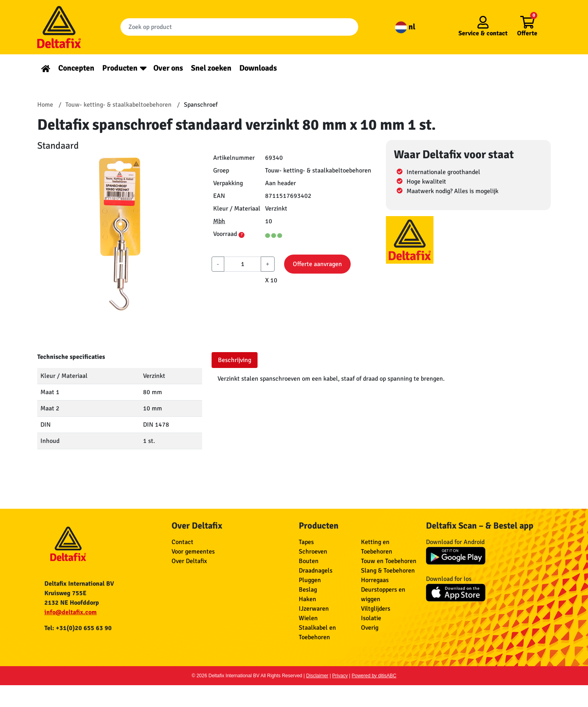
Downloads (258, 68)
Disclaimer (317, 676)
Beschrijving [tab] (235, 360)
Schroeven (313, 552)
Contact (182, 542)
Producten (120, 68)
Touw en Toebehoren (389, 561)
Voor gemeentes (193, 552)
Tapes (306, 542)
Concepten (76, 68)
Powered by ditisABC (374, 676)
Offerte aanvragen (317, 264)
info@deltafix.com (71, 612)
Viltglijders (376, 609)
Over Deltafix (189, 561)
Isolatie (371, 618)
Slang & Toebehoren (388, 571)
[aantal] (242, 264)
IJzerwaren (314, 609)
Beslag (308, 590)
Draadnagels (316, 571)
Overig (370, 628)
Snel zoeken (211, 68)
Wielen (308, 618)
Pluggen (310, 580)
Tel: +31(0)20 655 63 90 (78, 628)
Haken (307, 599)
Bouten (309, 561)
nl (405, 27)
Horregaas (375, 580)
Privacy (340, 676)
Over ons (168, 68)
